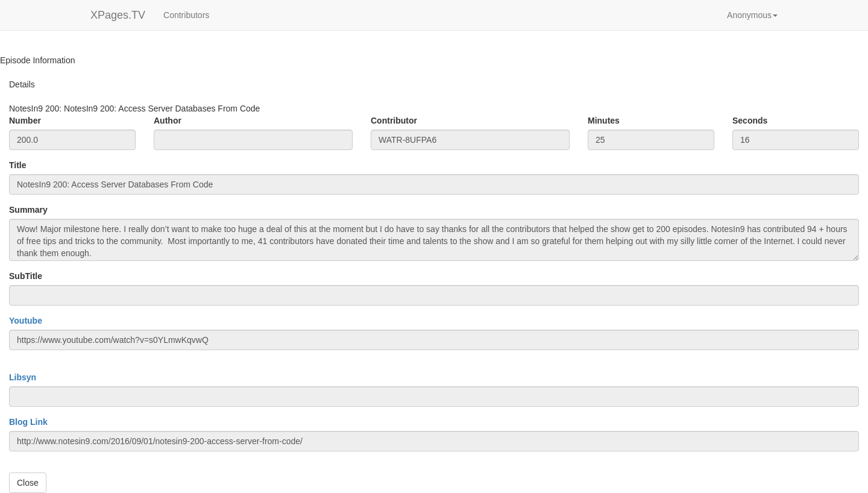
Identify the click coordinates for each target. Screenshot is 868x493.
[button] (752, 15)
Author (168, 121)
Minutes (604, 121)
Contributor (394, 121)
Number (25, 121)
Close (28, 483)
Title (18, 165)
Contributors (186, 15)
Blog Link (28, 422)
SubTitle (26, 276)
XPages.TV (118, 15)
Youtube (26, 321)
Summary (28, 210)
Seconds (750, 121)
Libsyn (23, 377)
